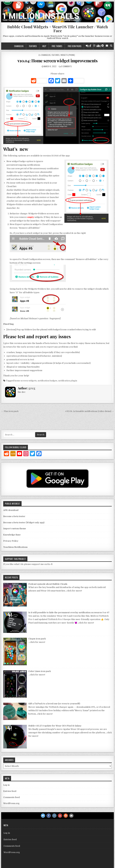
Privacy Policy (11, 541)
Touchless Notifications (15, 547)
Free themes (57, 46)
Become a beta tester (14, 516)
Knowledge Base (12, 535)
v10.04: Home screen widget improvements (58, 61)
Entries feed (10, 791)
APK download (11, 510)
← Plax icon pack (10, 411)
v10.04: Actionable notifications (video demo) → (90, 411)
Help (44, 46)
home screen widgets (25, 381)
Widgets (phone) (68, 55)
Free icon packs (75, 46)
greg (32, 388)
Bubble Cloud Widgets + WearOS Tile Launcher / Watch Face (57, 29)
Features (33, 46)
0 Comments (66, 66)
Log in (6, 785)
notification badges (47, 381)
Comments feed (11, 797)
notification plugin (68, 381)
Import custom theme (15, 529)
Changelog (19, 46)
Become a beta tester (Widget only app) (24, 523)
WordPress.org (11, 803)
